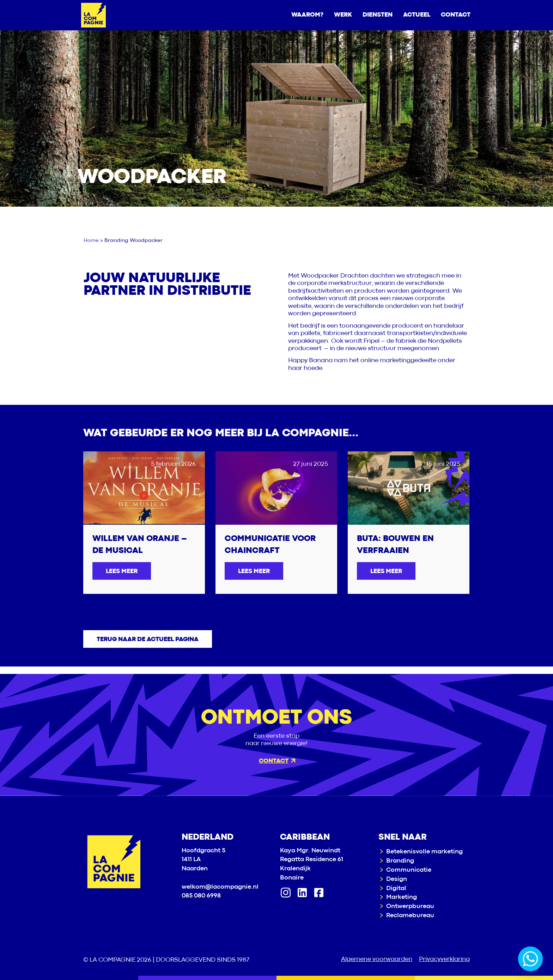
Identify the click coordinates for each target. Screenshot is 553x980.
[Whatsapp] (530, 959)
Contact (277, 761)
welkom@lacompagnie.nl (220, 887)
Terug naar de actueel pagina (148, 640)
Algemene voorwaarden (377, 959)
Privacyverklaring (444, 959)
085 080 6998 (201, 896)
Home (91, 241)
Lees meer (122, 571)
